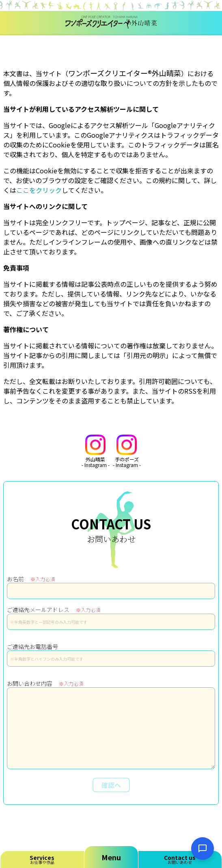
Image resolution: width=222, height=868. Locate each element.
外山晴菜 (96, 451)
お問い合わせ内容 (45, 683)
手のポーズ (127, 451)
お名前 (31, 579)
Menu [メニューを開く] (111, 857)
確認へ (111, 785)
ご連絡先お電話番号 (32, 646)
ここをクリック (39, 190)
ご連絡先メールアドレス (54, 610)
